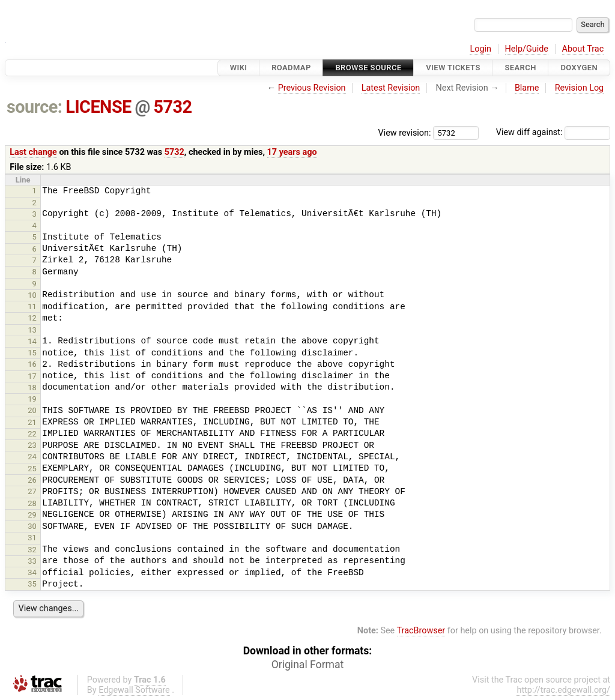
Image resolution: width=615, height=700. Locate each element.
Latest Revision (391, 88)
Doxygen (579, 68)
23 (32, 445)
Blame (527, 88)
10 (32, 295)
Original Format (308, 665)
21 (32, 422)
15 (32, 353)
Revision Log (580, 88)
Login (480, 49)
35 (32, 584)
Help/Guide (527, 49)
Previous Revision (312, 88)
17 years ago (292, 152)
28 (32, 503)
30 (32, 526)
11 (32, 306)
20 (32, 410)
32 (32, 550)
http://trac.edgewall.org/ (563, 690)
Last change (33, 152)
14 (32, 341)
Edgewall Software (134, 690)
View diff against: (553, 132)
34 (32, 572)
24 (32, 457)
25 (32, 469)
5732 (173, 107)
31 (32, 538)
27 (32, 491)
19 (32, 399)
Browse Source (368, 68)
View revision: (405, 132)
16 (32, 364)
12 (32, 318)
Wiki (239, 68)
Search (520, 68)
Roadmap (291, 68)
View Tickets (453, 68)
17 (32, 376)
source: (35, 107)
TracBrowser (421, 631)
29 (32, 515)
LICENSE (98, 107)
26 (32, 480)
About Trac (583, 49)
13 (32, 330)
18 (32, 388)
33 (32, 561)
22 (32, 434)
